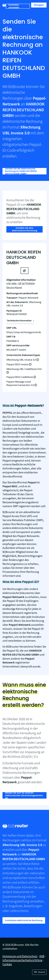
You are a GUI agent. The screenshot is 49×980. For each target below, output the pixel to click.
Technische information (19, 321)
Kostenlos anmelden (14, 6)
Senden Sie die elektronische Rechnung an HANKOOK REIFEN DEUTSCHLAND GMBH (21, 171)
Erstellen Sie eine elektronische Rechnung (24, 229)
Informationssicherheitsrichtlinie (22, 960)
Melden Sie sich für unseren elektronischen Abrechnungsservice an (24, 795)
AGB (42, 956)
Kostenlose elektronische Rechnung (24, 920)
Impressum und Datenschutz (20, 956)
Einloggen (39, 5)
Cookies (7, 964)
